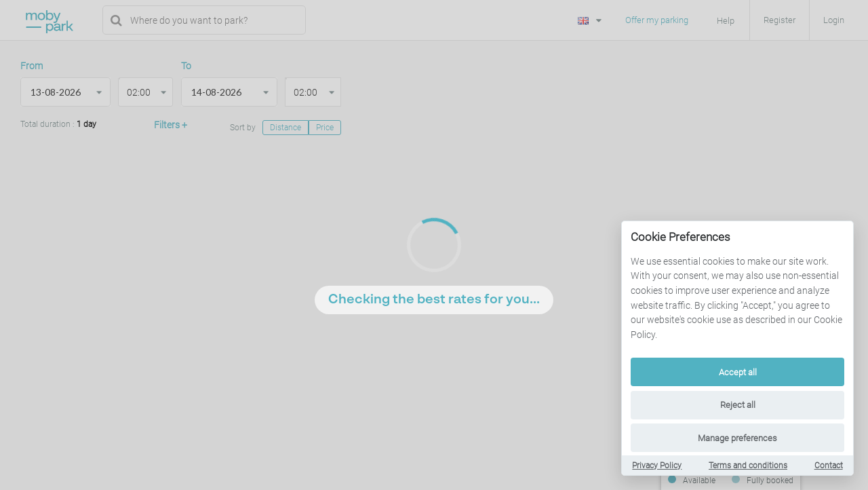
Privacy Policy (657, 466)
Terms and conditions (748, 466)
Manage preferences (737, 438)
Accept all (738, 372)
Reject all (738, 405)
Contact (829, 466)
